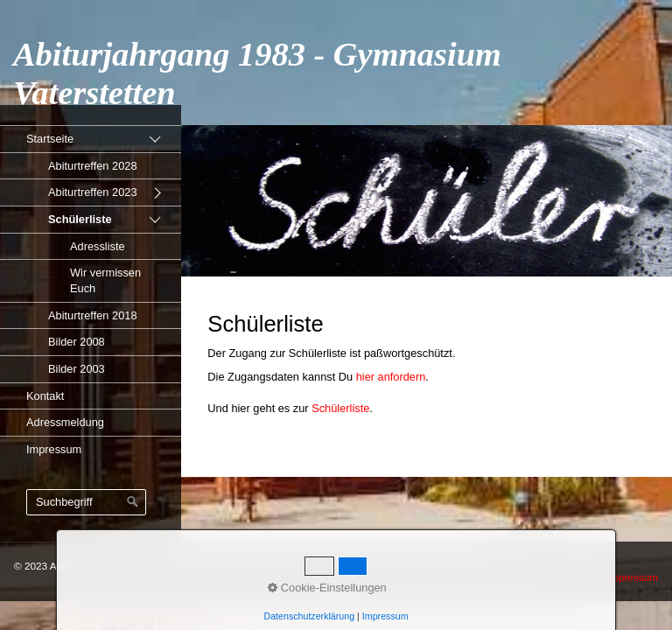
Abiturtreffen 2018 (93, 315)
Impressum (54, 449)
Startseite (50, 139)
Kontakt (45, 396)
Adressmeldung (65, 422)
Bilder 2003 (77, 369)
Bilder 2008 (77, 342)
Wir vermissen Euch (105, 280)
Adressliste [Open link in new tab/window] (98, 246)
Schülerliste (80, 219)
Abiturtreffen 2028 (93, 166)
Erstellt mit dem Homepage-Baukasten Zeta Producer (392, 566)
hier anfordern (391, 377)
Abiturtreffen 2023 (93, 192)
